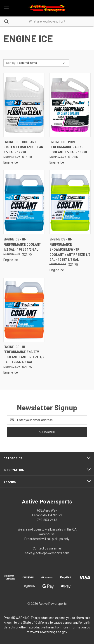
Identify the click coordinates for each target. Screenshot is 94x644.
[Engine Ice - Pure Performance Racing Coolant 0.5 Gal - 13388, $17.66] (70, 105)
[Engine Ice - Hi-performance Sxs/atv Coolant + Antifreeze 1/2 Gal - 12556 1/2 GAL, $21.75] (24, 310)
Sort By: (11, 63)
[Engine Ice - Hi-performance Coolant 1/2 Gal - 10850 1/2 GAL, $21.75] (24, 202)
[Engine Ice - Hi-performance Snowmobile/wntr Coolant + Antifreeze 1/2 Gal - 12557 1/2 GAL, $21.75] (70, 202)
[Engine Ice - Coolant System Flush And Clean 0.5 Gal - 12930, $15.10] (24, 105)
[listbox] (42, 63)
